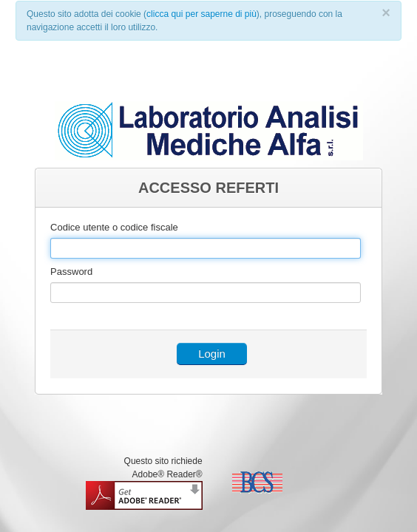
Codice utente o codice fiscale (114, 227)
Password (71, 272)
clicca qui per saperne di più (201, 14)
